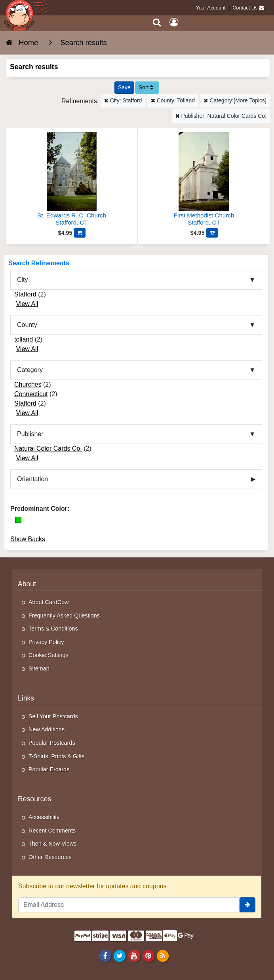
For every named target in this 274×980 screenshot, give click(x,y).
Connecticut (31, 394)
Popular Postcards (52, 743)
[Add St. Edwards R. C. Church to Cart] (80, 233)
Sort (146, 87)
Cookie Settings (49, 655)
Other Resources (50, 857)
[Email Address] (129, 905)
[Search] (157, 22)
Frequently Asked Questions (64, 616)
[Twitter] (120, 955)
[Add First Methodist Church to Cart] (212, 233)
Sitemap (39, 668)
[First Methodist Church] (204, 180)
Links (26, 698)
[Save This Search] (124, 88)
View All (27, 304)
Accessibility (44, 817)
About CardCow (49, 602)
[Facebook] (106, 955)
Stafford (25, 294)
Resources (34, 799)
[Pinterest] (148, 955)
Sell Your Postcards (53, 716)
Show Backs (28, 539)
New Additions (47, 729)
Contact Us (245, 8)
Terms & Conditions (53, 629)
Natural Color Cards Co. (48, 448)
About (27, 584)
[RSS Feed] (163, 955)
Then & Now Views (52, 844)
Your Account (211, 8)
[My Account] (174, 22)
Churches (28, 384)
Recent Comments (52, 831)
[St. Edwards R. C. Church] (72, 180)
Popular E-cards (49, 769)
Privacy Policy (46, 642)
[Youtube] (134, 955)
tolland (24, 339)
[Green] (18, 520)
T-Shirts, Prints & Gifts (57, 756)
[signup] (247, 905)
